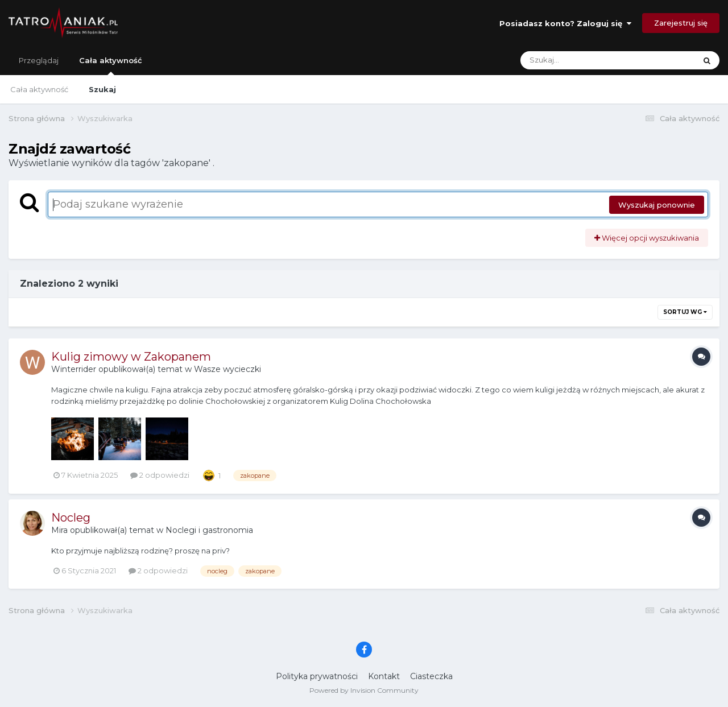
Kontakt (384, 676)
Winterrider (74, 369)
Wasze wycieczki (227, 369)
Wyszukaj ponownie (657, 205)
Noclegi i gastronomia (209, 530)
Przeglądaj (39, 60)
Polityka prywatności (317, 676)
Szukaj (102, 89)
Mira (59, 530)
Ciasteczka (431, 676)
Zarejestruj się (681, 23)
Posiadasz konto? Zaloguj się (565, 23)
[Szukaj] (581, 60)
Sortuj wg (685, 312)
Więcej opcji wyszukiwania (647, 238)
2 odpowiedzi (160, 475)
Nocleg (71, 518)
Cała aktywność (111, 65)
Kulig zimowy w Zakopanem (131, 357)
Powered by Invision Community (364, 690)
